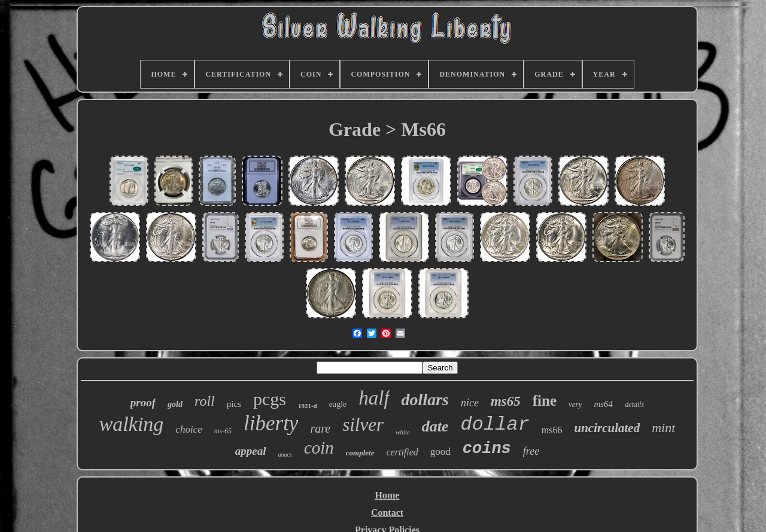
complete (360, 453)
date (435, 426)
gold (175, 404)
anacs (285, 455)
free (531, 451)
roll (205, 401)
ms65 (506, 401)
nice (470, 403)
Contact (387, 513)
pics (234, 404)
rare (320, 428)
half (374, 398)
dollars (425, 399)
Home (387, 495)
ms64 (603, 404)
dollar (495, 425)
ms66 (552, 430)
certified (402, 452)
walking (132, 424)
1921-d (308, 406)
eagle (338, 404)
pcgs (270, 399)
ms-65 (223, 431)
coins (487, 449)
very (575, 404)
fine (545, 401)
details (634, 405)
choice (189, 429)
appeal (251, 451)
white (403, 432)
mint (663, 428)
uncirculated (607, 428)
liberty (271, 423)
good (440, 452)
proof (143, 402)
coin (319, 448)
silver (363, 425)
